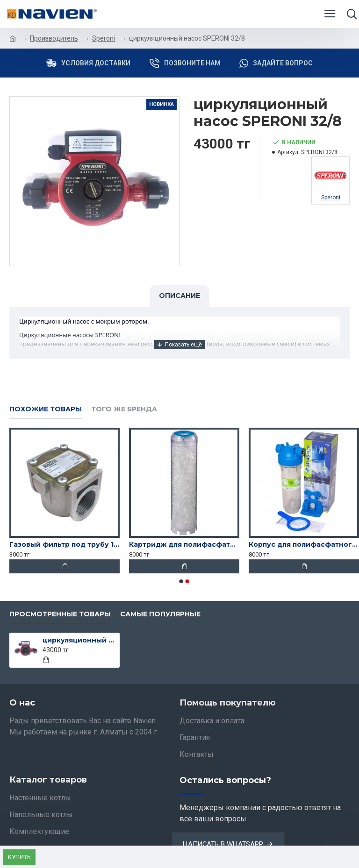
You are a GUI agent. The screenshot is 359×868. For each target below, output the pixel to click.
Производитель (54, 38)
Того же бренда (124, 409)
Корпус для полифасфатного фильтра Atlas (304, 544)
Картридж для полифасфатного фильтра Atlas (184, 544)
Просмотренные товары (60, 614)
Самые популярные (160, 614)
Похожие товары (46, 409)
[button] (181, 581)
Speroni (104, 38)
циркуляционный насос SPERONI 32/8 (80, 640)
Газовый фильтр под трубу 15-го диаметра (65, 544)
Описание (179, 296)
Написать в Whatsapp (223, 844)
